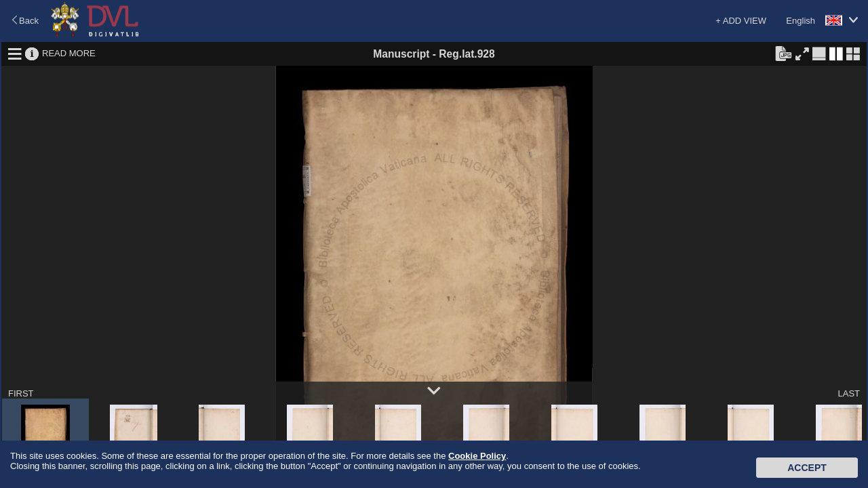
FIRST (21, 393)
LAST (849, 393)
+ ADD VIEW (741, 21)
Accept (807, 468)
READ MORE (69, 53)
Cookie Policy (477, 456)
